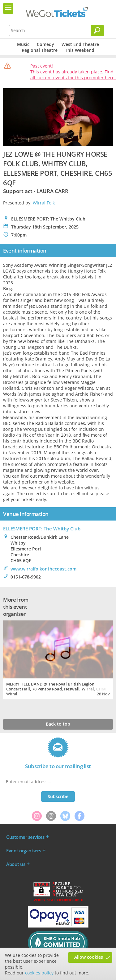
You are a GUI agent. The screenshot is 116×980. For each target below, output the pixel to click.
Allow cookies (89, 957)
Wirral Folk (44, 203)
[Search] (97, 31)
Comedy (45, 44)
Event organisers (24, 850)
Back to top (58, 724)
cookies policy (39, 973)
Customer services (25, 837)
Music (23, 44)
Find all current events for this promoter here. (73, 75)
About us (16, 864)
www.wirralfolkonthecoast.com (43, 569)
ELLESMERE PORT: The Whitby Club (42, 529)
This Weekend (80, 50)
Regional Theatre (40, 50)
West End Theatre (80, 44)
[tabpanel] (58, 659)
